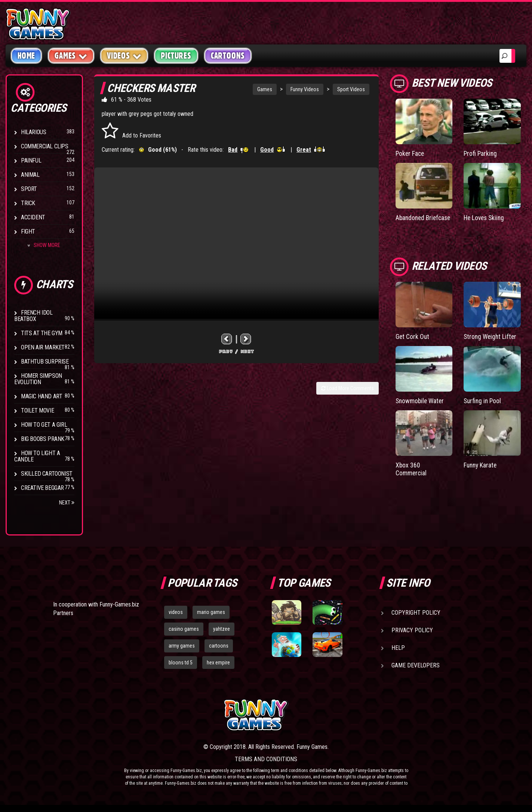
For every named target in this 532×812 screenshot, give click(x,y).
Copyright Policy (416, 613)
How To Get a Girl (44, 425)
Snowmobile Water (421, 408)
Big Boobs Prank (43, 439)
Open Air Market (43, 347)
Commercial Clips (45, 146)
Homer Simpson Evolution (38, 379)
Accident (33, 217)
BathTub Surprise (45, 362)
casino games (184, 629)
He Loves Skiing (485, 218)
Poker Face (410, 153)
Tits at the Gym (42, 333)
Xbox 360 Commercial (411, 476)
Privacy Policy (412, 630)
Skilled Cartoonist (47, 474)
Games (265, 89)
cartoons (219, 646)
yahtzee (222, 629)
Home (26, 56)
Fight (28, 231)
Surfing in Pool (483, 408)
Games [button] (71, 55)
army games (182, 646)
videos (176, 612)
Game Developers (416, 665)
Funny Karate (481, 472)
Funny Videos (305, 89)
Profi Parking (481, 153)
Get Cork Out (413, 344)
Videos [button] (124, 55)
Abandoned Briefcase (411, 221)
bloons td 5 (181, 663)
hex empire (218, 663)
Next (67, 503)
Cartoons (228, 56)
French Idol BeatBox (33, 316)
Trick (28, 203)
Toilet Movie (37, 410)
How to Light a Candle (37, 456)
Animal (30, 175)
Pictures (176, 56)
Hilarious (33, 132)
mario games (211, 612)
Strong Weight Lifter (491, 344)
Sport (29, 189)
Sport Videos (351, 89)
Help (398, 648)
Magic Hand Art (41, 396)
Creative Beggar (42, 488)
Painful (31, 160)
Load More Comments (348, 388)
